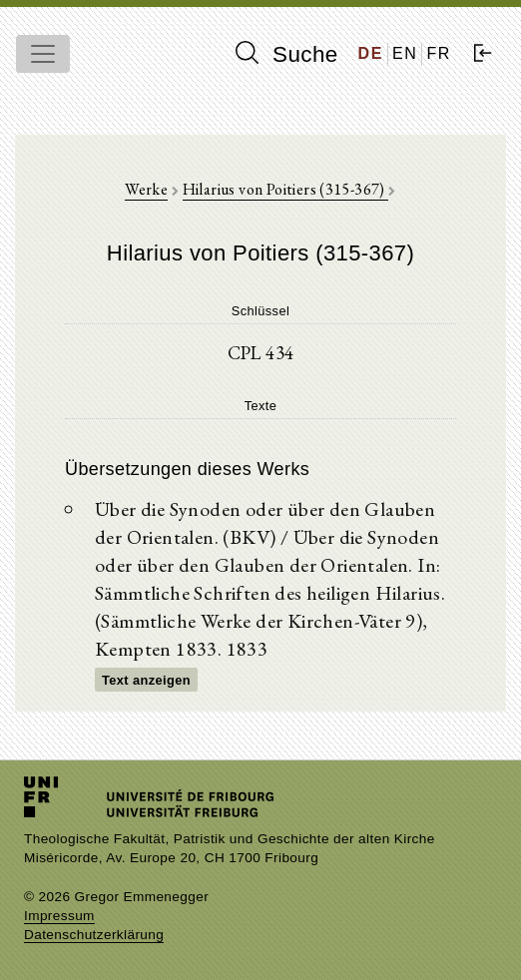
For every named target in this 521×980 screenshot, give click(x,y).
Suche (286, 54)
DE (371, 53)
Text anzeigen (146, 680)
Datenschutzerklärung (94, 935)
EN (405, 53)
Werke (146, 189)
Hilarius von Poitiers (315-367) (286, 189)
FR (439, 53)
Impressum (59, 916)
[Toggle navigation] (43, 54)
